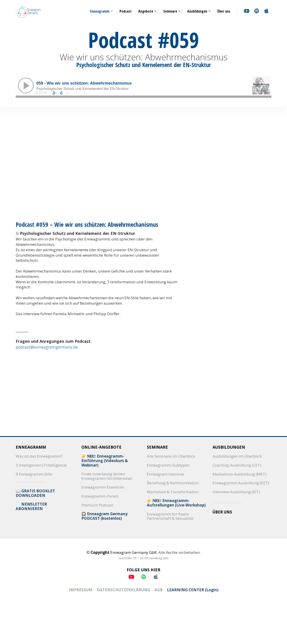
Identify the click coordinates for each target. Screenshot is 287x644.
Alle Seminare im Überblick (171, 456)
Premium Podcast (97, 505)
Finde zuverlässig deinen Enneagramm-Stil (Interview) (107, 476)
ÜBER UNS (222, 512)
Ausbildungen (197, 11)
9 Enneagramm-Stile (34, 474)
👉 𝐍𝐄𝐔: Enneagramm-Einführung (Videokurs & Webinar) (105, 461)
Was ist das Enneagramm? (39, 456)
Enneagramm (100, 11)
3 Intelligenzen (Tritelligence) (41, 465)
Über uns (224, 11)
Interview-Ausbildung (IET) (236, 492)
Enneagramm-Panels (100, 496)
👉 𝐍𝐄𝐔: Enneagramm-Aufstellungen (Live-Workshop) (176, 503)
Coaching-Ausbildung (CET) (237, 465)
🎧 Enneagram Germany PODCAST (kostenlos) (104, 516)
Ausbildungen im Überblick (237, 456)
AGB (159, 590)
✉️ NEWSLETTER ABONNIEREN (31, 506)
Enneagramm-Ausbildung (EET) (241, 483)
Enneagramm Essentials (103, 487)
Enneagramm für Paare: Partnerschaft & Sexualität (170, 516)
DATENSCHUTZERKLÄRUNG (123, 590)
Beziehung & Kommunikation (173, 483)
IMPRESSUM (81, 590)
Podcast (126, 11)
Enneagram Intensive (165, 474)
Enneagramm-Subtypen (168, 465)
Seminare (170, 11)
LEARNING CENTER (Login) (193, 590)
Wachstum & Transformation (173, 492)
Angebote (146, 11)
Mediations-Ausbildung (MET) (239, 474)
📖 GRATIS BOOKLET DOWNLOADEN (35, 493)
